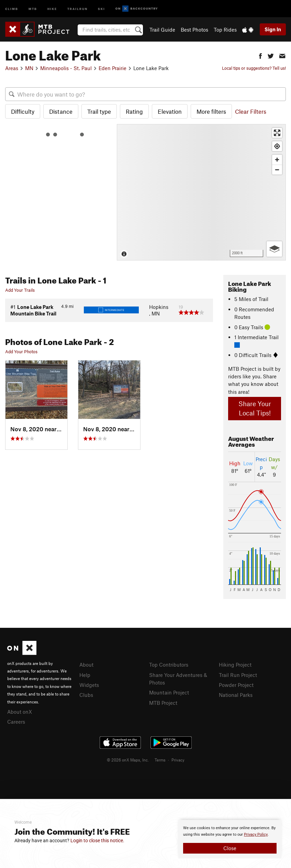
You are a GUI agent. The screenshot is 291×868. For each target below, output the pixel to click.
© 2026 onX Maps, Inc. (128, 760)
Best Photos (194, 30)
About (86, 665)
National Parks (236, 695)
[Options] (274, 249)
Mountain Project (169, 692)
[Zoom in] (277, 160)
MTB (33, 8)
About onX (20, 712)
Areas (12, 68)
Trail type (99, 111)
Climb (12, 8)
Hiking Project (235, 665)
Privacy (178, 760)
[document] (230, 839)
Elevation (170, 111)
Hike (52, 8)
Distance (61, 111)
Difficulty (23, 111)
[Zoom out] (277, 170)
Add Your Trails (20, 290)
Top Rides (225, 30)
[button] (260, 55)
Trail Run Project (238, 675)
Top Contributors (169, 665)
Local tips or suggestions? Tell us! (254, 68)
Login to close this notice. (97, 841)
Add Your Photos (21, 352)
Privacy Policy (256, 834)
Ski (102, 8)
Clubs (86, 695)
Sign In (273, 29)
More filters (211, 111)
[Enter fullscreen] (277, 133)
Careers (16, 722)
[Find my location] (277, 146)
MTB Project (163, 703)
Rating (134, 111)
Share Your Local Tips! (255, 408)
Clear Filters (251, 111)
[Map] (201, 192)
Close (230, 848)
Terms (160, 760)
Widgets (89, 685)
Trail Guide (162, 30)
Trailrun (77, 8)
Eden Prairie (113, 68)
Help (85, 675)
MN (29, 68)
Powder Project (236, 685)
